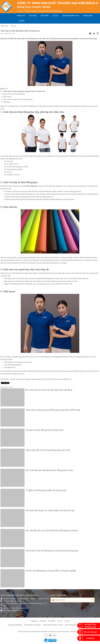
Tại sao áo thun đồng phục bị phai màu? (45, 430)
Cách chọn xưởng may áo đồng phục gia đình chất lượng (53, 410)
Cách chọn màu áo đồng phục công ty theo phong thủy (52, 551)
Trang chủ (21, 16)
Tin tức (60, 621)
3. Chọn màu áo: (7, 97)
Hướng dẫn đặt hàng (15, 625)
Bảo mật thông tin (71, 625)
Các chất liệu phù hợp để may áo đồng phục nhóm (49, 470)
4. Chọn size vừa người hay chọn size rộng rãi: (17, 99)
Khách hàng (88, 16)
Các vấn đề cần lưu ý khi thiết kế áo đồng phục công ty (52, 530)
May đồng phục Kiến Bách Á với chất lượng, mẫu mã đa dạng (50, 632)
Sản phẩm (45, 16)
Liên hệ (22, 21)
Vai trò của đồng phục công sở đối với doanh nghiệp (51, 571)
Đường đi (90, 638)
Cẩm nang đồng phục (71, 16)
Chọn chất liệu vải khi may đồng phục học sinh (48, 450)
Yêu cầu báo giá (90, 632)
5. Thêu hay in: (6, 102)
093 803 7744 (90, 624)
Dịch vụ (55, 16)
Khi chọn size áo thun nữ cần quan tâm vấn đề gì (49, 390)
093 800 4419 (90, 627)
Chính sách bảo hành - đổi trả (53, 625)
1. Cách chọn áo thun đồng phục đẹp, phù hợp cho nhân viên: (23, 91)
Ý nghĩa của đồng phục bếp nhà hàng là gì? (46, 490)
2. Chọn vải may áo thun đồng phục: (13, 94)
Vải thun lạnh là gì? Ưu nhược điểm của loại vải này (50, 510)
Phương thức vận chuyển (32, 625)
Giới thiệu (33, 16)
